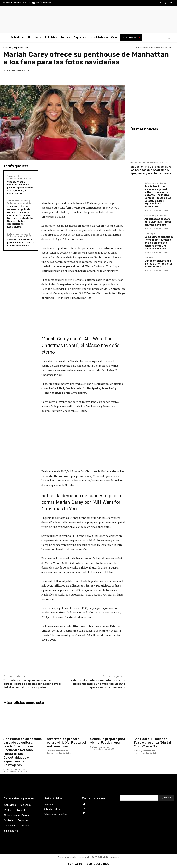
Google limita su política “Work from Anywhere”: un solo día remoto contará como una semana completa (159, 243)
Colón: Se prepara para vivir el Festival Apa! (108, 741)
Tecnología (150, 234)
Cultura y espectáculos (16, 47)
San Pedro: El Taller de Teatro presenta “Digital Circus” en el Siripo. (152, 743)
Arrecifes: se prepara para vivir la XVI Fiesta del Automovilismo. (21, 242)
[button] (169, 37)
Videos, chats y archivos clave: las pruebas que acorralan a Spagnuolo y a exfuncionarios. (20, 188)
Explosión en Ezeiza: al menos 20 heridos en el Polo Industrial (158, 264)
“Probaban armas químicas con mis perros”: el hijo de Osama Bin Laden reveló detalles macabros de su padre (32, 684)
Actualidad (149, 258)
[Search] (166, 798)
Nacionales (12, 176)
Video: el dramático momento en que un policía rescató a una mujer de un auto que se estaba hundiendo (98, 684)
